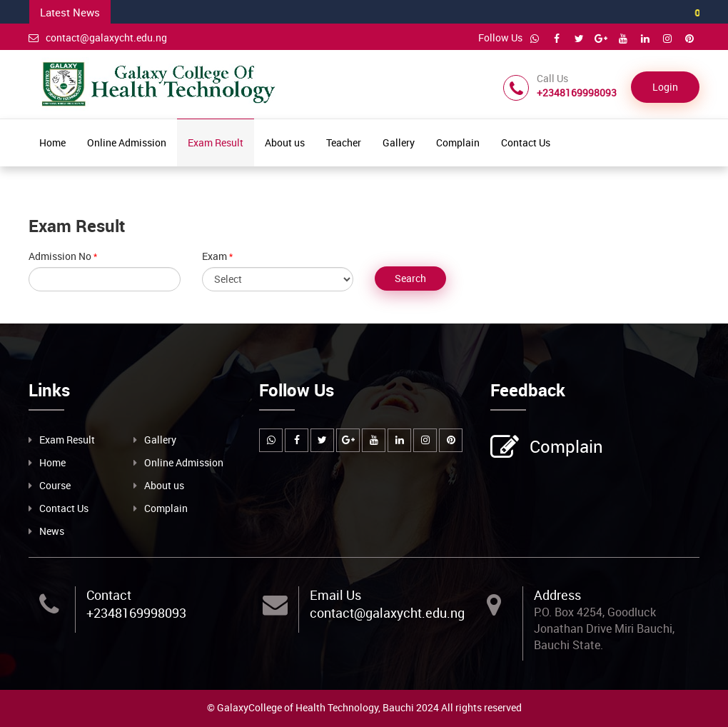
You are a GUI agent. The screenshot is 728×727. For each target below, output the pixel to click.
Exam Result (216, 142)
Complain (458, 142)
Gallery (399, 142)
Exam (214, 256)
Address (557, 595)
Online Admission (127, 142)
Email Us (335, 595)
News (52, 531)
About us (285, 142)
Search (410, 278)
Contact (109, 595)
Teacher (344, 142)
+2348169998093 (136, 613)
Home (52, 142)
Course (55, 485)
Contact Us (526, 142)
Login (665, 87)
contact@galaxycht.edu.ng (98, 37)
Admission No (60, 256)
